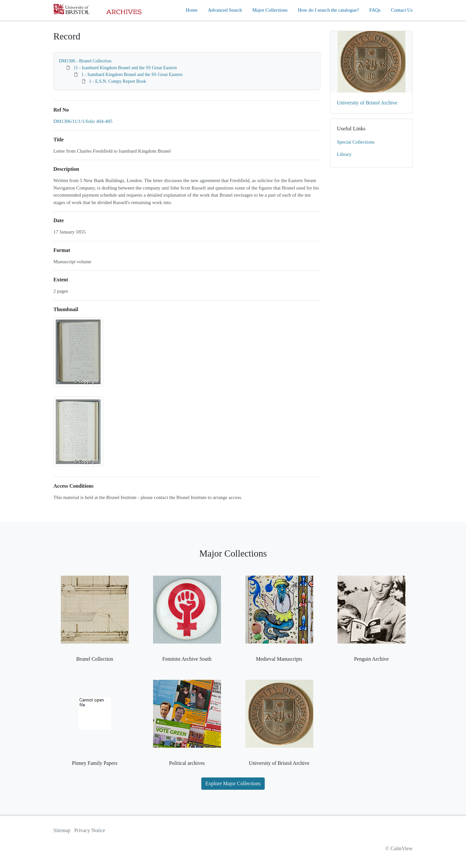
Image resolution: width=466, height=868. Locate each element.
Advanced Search (225, 10)
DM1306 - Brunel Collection (85, 61)
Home (192, 10)
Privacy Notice (90, 830)
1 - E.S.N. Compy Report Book (118, 81)
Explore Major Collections (233, 783)
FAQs (375, 10)
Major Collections (270, 10)
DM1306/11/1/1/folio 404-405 (83, 121)
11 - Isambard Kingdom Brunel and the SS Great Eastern (125, 68)
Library (344, 154)
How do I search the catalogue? (329, 10)
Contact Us (402, 10)
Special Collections (356, 142)
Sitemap (62, 830)
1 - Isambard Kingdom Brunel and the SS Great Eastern (132, 75)
